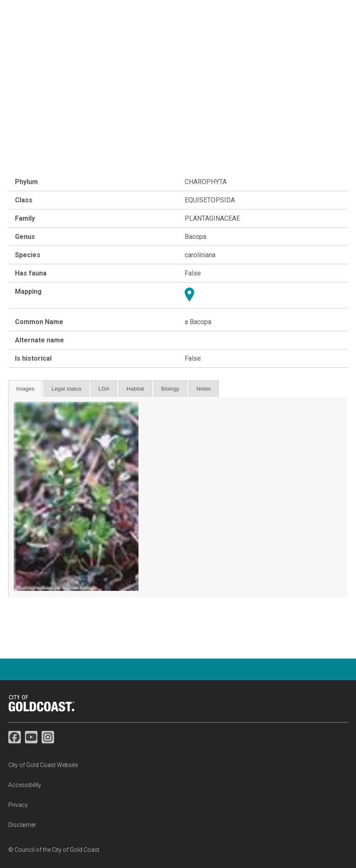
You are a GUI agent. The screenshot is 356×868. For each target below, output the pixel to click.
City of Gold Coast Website (43, 765)
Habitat (135, 389)
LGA (104, 389)
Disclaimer (22, 825)
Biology (171, 389)
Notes (204, 389)
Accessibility (25, 785)
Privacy (18, 805)
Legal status (67, 389)
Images (25, 389)
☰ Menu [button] (333, 38)
